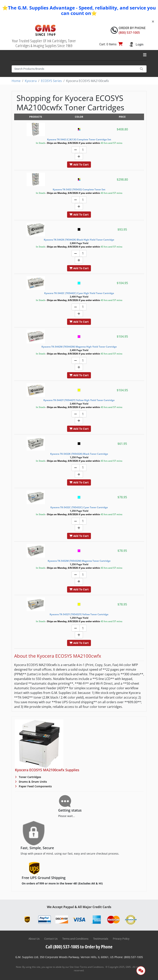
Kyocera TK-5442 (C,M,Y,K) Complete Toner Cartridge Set (79, 139)
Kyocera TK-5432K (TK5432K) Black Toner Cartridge (79, 454)
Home (16, 81)
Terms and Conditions (75, 939)
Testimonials (101, 939)
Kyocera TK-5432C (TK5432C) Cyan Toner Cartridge (79, 507)
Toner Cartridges (30, 777)
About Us (34, 939)
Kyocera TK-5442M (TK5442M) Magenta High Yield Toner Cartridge (79, 347)
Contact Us (51, 939)
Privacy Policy (121, 939)
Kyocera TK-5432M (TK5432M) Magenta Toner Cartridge (79, 561)
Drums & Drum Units (32, 782)
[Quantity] (83, 150)
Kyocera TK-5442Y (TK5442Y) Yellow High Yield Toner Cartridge (79, 400)
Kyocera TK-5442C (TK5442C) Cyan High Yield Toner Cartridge (79, 293)
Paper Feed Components (35, 786)
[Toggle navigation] (145, 55)
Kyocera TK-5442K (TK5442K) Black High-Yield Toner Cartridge (79, 240)
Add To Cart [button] (79, 165)
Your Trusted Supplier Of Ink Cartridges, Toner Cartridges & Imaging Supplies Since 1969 (44, 43)
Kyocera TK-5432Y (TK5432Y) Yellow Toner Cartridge (79, 614)
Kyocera (31, 81)
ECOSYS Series (51, 81)
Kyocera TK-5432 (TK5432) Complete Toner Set (79, 189)
